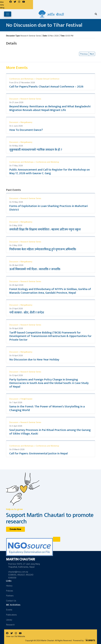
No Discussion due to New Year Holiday (34, 360)
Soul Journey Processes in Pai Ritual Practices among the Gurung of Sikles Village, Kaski (50, 432)
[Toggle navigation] (8, 14)
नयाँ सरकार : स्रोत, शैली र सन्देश (27, 313)
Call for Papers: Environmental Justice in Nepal (39, 453)
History (9, 586)
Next (92, 54)
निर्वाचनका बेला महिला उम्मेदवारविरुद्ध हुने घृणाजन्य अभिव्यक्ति (43, 249)
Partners (10, 596)
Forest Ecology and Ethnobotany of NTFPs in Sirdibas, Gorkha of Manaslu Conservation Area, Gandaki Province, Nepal (50, 291)
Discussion (14, 99)
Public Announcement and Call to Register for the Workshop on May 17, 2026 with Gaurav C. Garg (50, 171)
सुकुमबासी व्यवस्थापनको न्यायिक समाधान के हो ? (36, 150)
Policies (10, 591)
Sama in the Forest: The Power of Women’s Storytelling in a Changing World (47, 408)
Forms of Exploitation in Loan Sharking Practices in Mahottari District (49, 208)
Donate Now (15, 529)
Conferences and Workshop (47, 162)
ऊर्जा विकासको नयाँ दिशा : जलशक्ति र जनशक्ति (35, 269)
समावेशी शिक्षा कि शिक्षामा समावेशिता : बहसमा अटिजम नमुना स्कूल (45, 230)
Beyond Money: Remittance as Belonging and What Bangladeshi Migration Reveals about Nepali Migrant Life (50, 108)
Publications (11, 615)
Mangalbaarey (26, 122)
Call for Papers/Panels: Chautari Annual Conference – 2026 (46, 87)
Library (9, 620)
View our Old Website (16, 636)
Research (10, 625)
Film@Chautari (26, 399)
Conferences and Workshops (22, 79)
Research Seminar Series (31, 99)
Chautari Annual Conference (48, 79)
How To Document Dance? (26, 130)
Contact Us (11, 601)
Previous (84, 54)
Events (9, 610)
